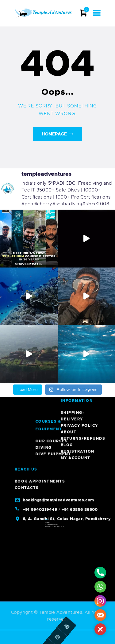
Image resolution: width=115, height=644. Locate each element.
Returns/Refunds (83, 141)
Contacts (27, 190)
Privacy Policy (79, 128)
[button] (100, 629)
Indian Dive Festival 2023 (56, 530)
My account (76, 160)
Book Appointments (40, 183)
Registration (78, 154)
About (69, 134)
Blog (67, 147)
